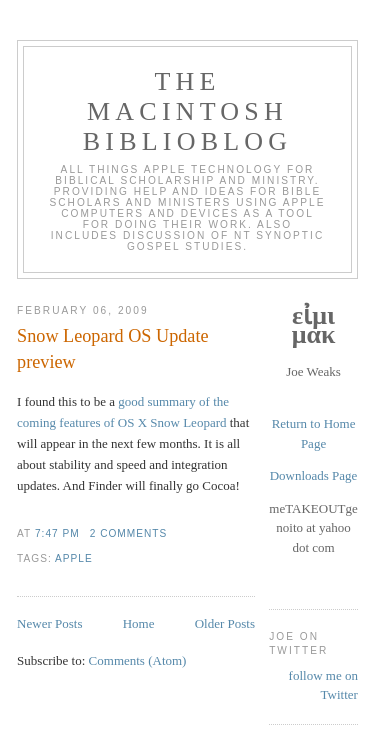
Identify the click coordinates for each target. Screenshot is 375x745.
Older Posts (225, 623)
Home (139, 623)
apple (74, 558)
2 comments (129, 533)
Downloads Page (314, 475)
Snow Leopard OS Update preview (112, 348)
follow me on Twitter (323, 685)
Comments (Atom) (138, 660)
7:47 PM (57, 533)
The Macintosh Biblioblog (187, 111)
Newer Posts (49, 623)
